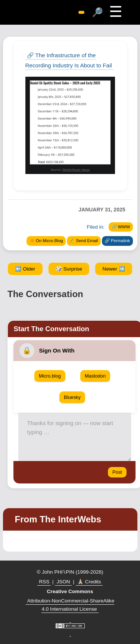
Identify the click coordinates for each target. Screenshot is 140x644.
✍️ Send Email (84, 241)
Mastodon (95, 376)
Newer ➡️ (114, 269)
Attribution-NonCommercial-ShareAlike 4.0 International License (71, 605)
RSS (44, 582)
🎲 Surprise (69, 269)
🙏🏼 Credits (89, 582)
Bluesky (72, 397)
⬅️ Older (25, 269)
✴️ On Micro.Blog (46, 241)
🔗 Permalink (117, 241)
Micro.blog (50, 376)
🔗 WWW (121, 227)
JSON (63, 582)
